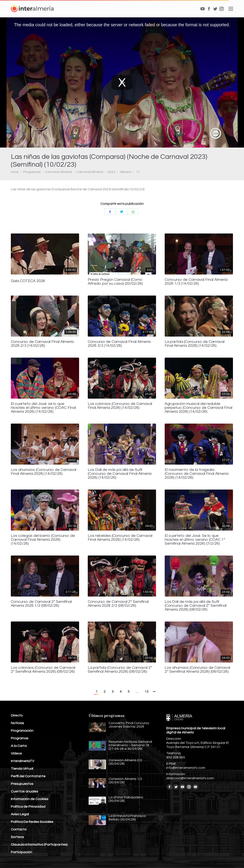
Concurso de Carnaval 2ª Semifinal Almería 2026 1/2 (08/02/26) (41, 604)
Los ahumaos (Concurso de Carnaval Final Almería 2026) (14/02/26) (44, 472)
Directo (17, 715)
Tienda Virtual (22, 769)
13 (146, 692)
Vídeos (16, 753)
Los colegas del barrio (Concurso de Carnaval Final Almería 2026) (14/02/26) (43, 540)
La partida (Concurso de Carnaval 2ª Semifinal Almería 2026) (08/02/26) (120, 670)
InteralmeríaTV (23, 761)
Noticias (17, 723)
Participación (21, 852)
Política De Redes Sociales (32, 822)
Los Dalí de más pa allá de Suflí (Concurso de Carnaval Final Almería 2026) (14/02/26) (120, 474)
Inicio (15, 172)
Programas (32, 172)
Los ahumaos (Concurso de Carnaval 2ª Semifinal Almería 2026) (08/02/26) (197, 670)
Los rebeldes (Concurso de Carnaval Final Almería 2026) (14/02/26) (120, 538)
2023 (111, 172)
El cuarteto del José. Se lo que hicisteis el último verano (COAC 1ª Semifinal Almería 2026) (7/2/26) (195, 540)
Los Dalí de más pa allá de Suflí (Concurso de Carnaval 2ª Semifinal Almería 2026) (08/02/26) (196, 606)
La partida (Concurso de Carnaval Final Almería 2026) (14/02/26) (195, 344)
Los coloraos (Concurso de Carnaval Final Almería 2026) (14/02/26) (120, 406)
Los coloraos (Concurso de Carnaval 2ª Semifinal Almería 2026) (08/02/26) (43, 670)
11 (138, 172)
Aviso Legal (20, 814)
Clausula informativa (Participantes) (39, 845)
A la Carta (19, 746)
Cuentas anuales (24, 791)
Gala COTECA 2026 (28, 281)
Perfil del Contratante (28, 776)
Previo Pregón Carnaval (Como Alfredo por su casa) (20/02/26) (115, 282)
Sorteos (17, 837)
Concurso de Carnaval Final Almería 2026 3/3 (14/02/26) (119, 344)
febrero (126, 172)
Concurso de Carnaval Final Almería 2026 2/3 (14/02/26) (42, 344)
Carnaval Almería (59, 172)
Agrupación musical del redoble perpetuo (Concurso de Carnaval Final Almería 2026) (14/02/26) (198, 408)
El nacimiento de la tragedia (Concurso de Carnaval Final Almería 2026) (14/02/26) (197, 474)
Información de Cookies (30, 799)
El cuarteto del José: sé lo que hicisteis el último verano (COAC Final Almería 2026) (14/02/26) (43, 408)
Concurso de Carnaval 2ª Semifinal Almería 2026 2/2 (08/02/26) (118, 604)
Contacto (19, 829)
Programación (22, 731)
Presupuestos (22, 784)
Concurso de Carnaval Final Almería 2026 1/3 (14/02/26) (196, 282)
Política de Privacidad (28, 807)
